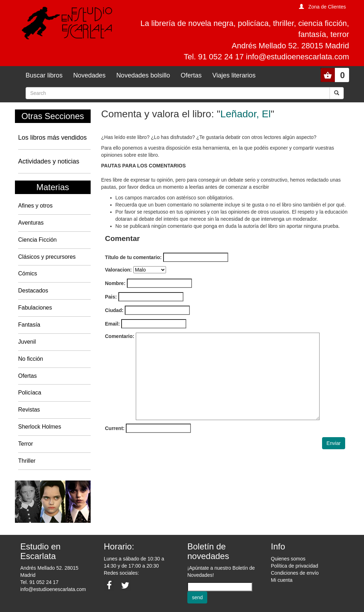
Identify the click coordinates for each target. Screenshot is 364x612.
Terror (26, 444)
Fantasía (29, 325)
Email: (112, 324)
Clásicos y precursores (47, 257)
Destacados (33, 291)
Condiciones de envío (295, 573)
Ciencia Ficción (37, 240)
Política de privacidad (295, 566)
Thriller (27, 461)
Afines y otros (35, 206)
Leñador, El (246, 114)
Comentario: (119, 336)
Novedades (89, 75)
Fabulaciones (35, 308)
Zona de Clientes (327, 7)
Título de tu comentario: (133, 257)
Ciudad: (114, 310)
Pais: (111, 297)
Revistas (29, 410)
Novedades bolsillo (143, 75)
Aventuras (31, 223)
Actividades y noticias (49, 161)
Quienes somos (288, 559)
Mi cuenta (282, 580)
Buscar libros (44, 75)
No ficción (31, 359)
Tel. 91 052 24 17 (39, 582)
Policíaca (30, 393)
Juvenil (27, 342)
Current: (115, 428)
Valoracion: (118, 270)
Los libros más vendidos (52, 138)
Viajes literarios (234, 75)
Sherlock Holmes (40, 427)
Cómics (28, 273)
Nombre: (115, 283)
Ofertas (191, 75)
